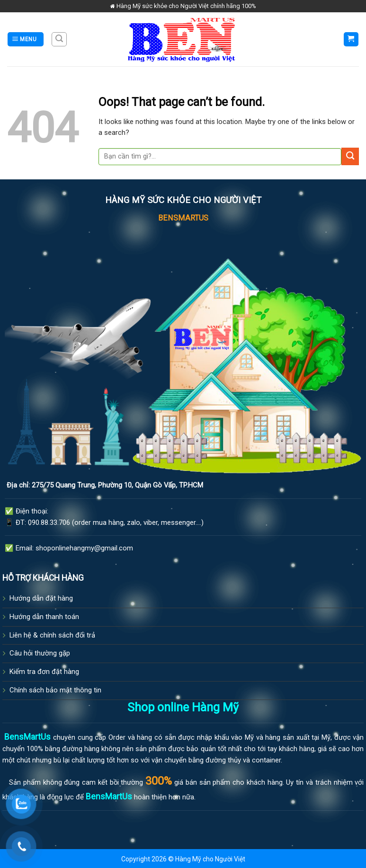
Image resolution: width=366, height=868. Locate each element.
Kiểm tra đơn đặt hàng (44, 672)
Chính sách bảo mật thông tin (55, 690)
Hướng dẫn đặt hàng (41, 598)
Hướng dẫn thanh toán (44, 617)
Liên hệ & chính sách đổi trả (52, 635)
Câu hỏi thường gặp (40, 653)
